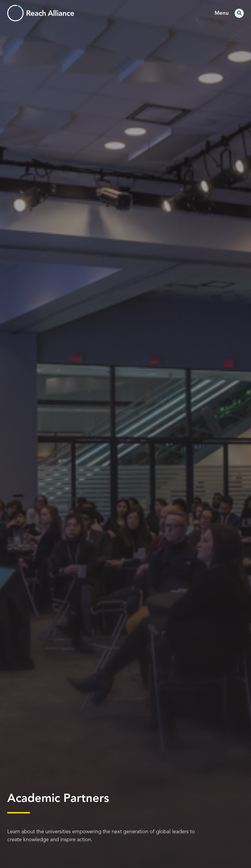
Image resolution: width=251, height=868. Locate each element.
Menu (222, 13)
